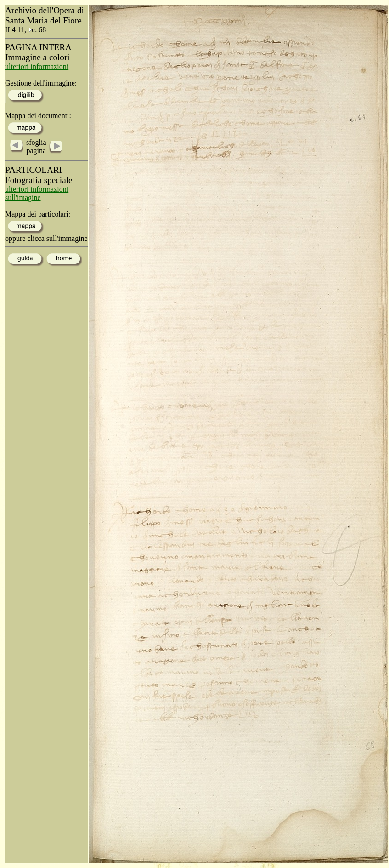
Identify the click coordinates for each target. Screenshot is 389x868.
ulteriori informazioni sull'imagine (37, 193)
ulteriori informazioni (37, 66)
